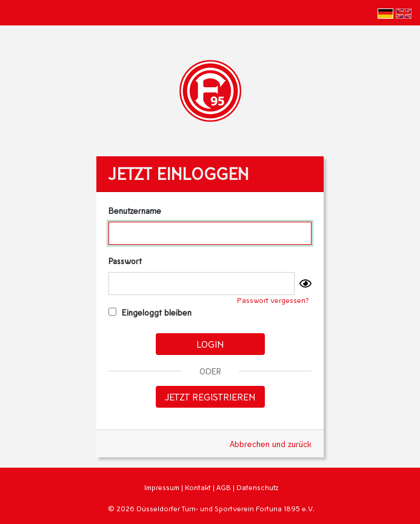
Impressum (162, 487)
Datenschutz (257, 487)
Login (210, 344)
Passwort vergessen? (273, 300)
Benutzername (135, 211)
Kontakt (198, 487)
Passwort (125, 261)
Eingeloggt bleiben (150, 312)
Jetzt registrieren (210, 396)
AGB (224, 487)
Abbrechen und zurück (271, 444)
